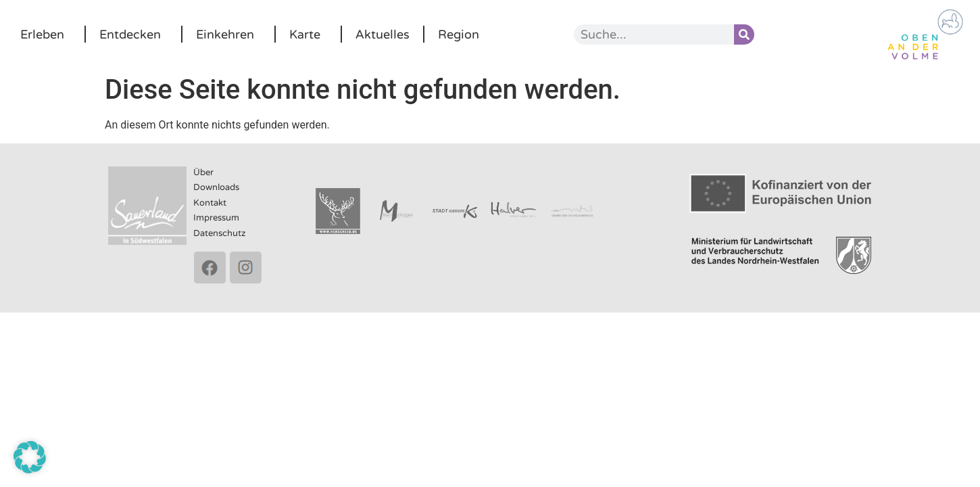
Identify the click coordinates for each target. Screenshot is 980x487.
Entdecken (133, 34)
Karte (308, 34)
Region (459, 34)
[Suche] (744, 34)
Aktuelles (383, 34)
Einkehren (228, 34)
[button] (30, 457)
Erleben (46, 34)
